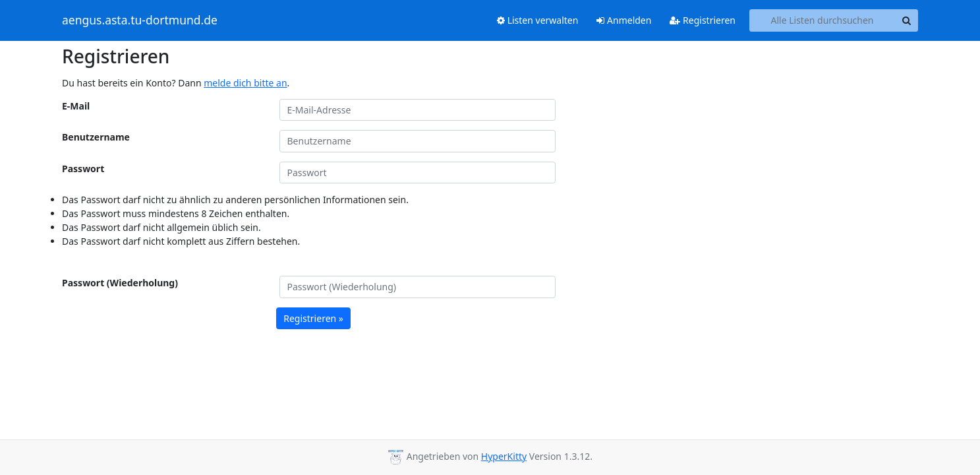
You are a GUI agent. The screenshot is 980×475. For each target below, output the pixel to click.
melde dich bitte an (245, 83)
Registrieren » (313, 318)
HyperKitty (504, 456)
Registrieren (703, 20)
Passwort (83, 169)
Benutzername (96, 137)
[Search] (906, 20)
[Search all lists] (822, 20)
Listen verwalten (537, 20)
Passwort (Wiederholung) (120, 283)
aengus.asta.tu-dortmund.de (140, 20)
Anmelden (624, 20)
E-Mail (76, 106)
